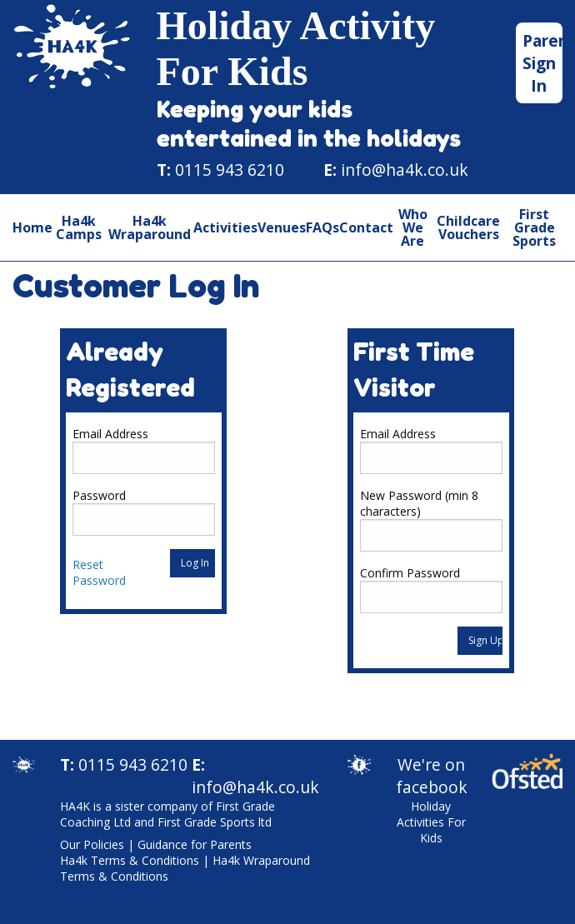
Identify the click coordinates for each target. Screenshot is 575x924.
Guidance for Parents (195, 844)
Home (32, 227)
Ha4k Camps (79, 227)
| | (185, 860)
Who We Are (413, 227)
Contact (366, 227)
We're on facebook (432, 776)
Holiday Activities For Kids (431, 822)
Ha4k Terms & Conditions (130, 860)
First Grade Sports (534, 227)
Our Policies (92, 844)
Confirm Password (410, 573)
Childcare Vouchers (468, 227)
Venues (282, 227)
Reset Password (99, 572)
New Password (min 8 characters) (419, 503)
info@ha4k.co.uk (405, 170)
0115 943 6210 (230, 170)
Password (99, 495)
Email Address (110, 434)
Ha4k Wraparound (150, 227)
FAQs (322, 227)
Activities (225, 227)
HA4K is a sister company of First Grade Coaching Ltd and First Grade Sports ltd (167, 814)
